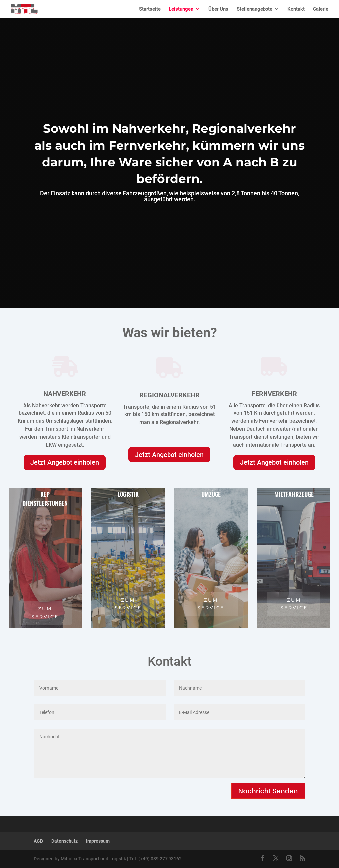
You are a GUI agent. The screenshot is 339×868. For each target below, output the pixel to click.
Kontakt (296, 9)
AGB (38, 841)
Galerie (321, 9)
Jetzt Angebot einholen (65, 462)
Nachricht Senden (268, 791)
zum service (45, 613)
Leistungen (181, 9)
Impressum (98, 841)
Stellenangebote (255, 9)
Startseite (150, 9)
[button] (15, 853)
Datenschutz (65, 841)
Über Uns (218, 9)
